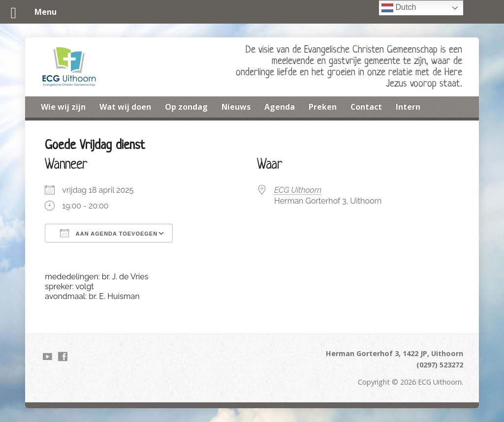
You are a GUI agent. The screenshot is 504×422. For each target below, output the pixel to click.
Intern (408, 107)
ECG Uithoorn (298, 190)
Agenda (280, 107)
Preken (323, 107)
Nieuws (236, 107)
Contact (366, 107)
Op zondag (186, 107)
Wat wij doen (125, 107)
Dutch (399, 8)
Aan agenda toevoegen (109, 233)
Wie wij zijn (63, 107)
